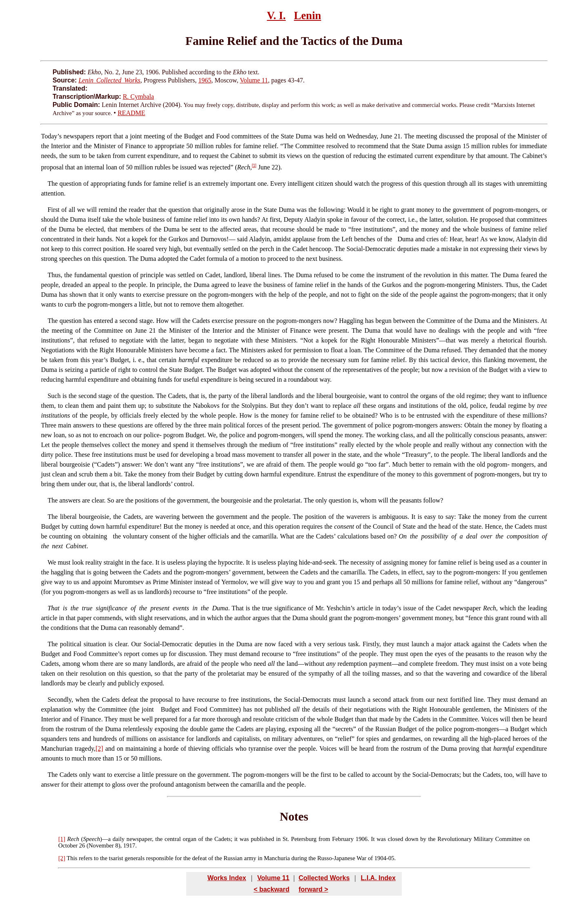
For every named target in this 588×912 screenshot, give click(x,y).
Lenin (308, 16)
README (131, 113)
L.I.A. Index (378, 878)
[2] (99, 749)
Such (54, 396)
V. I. (276, 16)
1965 (205, 80)
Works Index (227, 878)
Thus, (55, 275)
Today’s (51, 136)
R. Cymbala (138, 97)
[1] (254, 166)
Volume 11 (254, 80)
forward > (313, 889)
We (52, 562)
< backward (272, 889)
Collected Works (324, 878)
